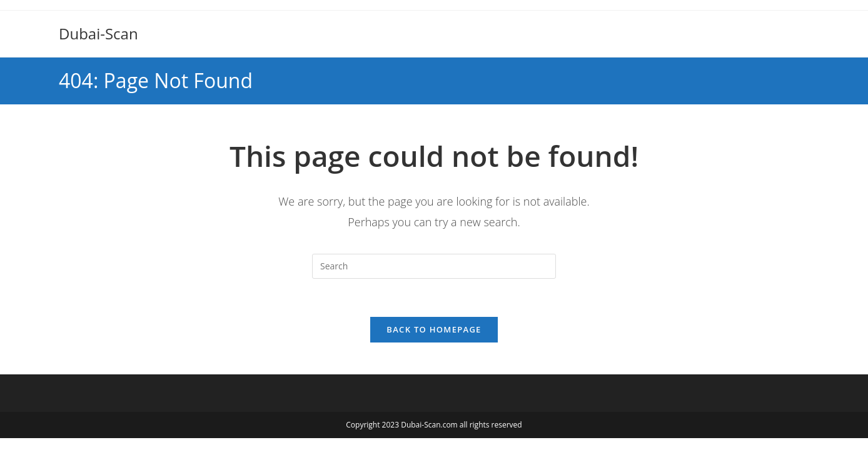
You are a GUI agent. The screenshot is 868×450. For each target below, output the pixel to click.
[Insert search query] (434, 266)
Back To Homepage (434, 329)
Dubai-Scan (98, 33)
